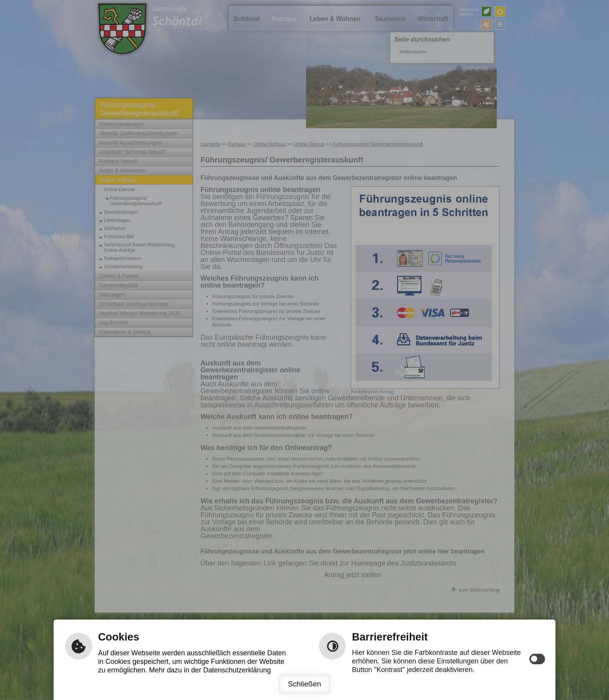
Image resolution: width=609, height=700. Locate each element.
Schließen (304, 684)
